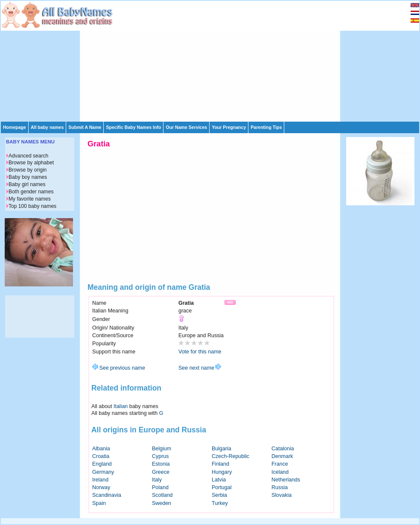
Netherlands (286, 480)
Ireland (100, 480)
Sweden (162, 503)
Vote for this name (200, 352)
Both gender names (31, 192)
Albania (101, 449)
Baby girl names (27, 184)
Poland (160, 487)
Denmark (282, 456)
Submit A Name (85, 127)
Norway (101, 487)
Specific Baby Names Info (133, 127)
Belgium (162, 449)
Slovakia (281, 495)
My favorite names (30, 199)
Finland (220, 464)
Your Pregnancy (229, 127)
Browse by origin (28, 170)
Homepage (15, 127)
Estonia (161, 464)
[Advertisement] (202, 61)
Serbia (219, 495)
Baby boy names (28, 177)
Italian (121, 406)
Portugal (222, 487)
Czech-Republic (230, 456)
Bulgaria (222, 449)
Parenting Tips (266, 127)
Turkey (220, 503)
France (280, 464)
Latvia (219, 480)
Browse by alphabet (31, 163)
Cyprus (160, 456)
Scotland (162, 495)
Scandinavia (107, 495)
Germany (103, 472)
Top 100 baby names (32, 206)
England (102, 464)
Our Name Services (186, 127)
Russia (280, 487)
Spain (99, 503)
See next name (200, 368)
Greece (161, 472)
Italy (157, 480)
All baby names (47, 127)
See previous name (119, 368)
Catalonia (283, 449)
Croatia (101, 456)
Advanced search (28, 156)
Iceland (280, 472)
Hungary (222, 472)
